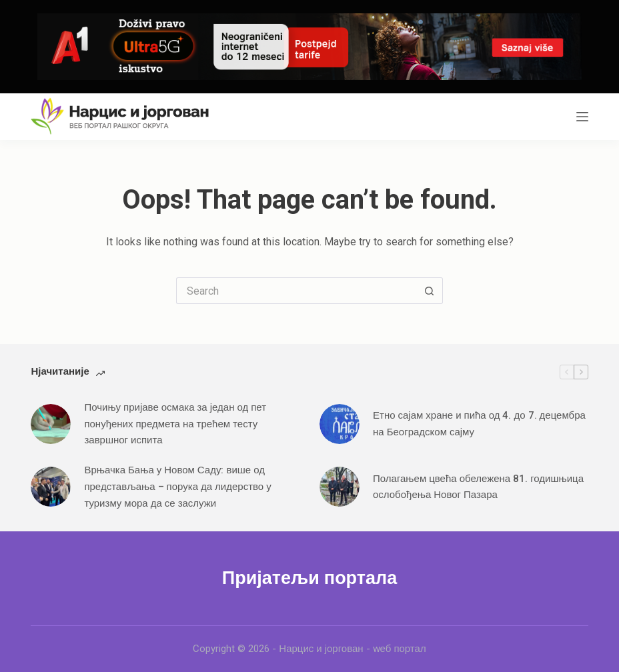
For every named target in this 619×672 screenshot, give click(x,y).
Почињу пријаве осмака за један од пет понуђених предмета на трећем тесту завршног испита (175, 424)
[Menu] (582, 117)
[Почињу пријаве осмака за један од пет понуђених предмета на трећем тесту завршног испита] (51, 424)
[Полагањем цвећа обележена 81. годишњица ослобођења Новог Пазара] (340, 487)
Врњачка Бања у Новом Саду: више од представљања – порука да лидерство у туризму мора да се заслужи (177, 487)
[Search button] (430, 291)
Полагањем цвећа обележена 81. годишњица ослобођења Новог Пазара (478, 487)
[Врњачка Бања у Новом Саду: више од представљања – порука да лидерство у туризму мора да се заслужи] (51, 487)
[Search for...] (296, 291)
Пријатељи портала (309, 578)
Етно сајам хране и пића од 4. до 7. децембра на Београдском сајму (479, 424)
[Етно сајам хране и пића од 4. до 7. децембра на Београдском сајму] (340, 424)
